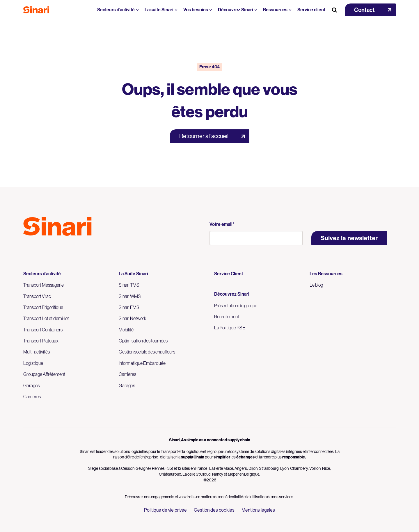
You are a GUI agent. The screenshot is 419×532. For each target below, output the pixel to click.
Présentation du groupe (236, 306)
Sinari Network (133, 318)
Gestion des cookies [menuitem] (214, 510)
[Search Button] (334, 10)
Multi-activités (37, 352)
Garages (31, 385)
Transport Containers (43, 330)
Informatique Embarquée (142, 363)
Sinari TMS (129, 285)
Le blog (316, 285)
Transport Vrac (37, 296)
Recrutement (227, 317)
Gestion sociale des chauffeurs (147, 352)
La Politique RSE (230, 328)
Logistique (33, 363)
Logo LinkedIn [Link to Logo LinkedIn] (37, 249)
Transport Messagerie (44, 285)
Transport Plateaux (41, 341)
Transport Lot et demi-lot (46, 318)
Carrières (32, 397)
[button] (370, 10)
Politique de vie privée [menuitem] (165, 510)
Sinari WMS (130, 296)
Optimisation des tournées (143, 341)
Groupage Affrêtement (44, 374)
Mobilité (126, 330)
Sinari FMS (129, 307)
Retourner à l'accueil (204, 136)
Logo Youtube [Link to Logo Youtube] (27, 249)
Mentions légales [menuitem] (258, 510)
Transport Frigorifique (43, 307)
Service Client (229, 274)
